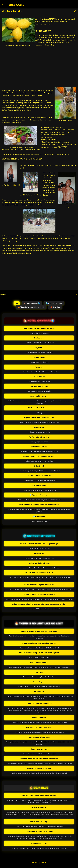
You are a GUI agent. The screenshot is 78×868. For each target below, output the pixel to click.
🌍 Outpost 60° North (54, 303)
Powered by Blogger (39, 863)
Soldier (14, 185)
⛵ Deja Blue (55, 307)
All (17, 303)
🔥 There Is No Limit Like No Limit (31, 307)
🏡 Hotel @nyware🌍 (32, 303)
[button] (75, 12)
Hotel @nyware (15, 5)
